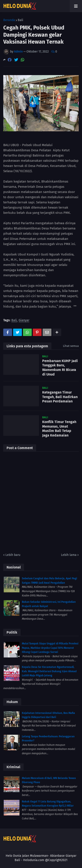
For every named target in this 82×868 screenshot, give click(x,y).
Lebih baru (13, 555)
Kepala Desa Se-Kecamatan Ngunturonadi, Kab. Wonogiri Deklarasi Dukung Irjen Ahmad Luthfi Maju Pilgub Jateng (49, 671)
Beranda (9, 20)
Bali (20, 20)
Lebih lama (69, 555)
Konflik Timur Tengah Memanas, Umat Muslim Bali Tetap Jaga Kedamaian (59, 429)
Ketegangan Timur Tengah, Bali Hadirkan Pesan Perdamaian (60, 397)
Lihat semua (71, 346)
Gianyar (24, 320)
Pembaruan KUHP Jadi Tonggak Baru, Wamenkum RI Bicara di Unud (60, 368)
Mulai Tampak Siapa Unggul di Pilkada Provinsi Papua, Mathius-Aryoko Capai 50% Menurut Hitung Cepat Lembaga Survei (50, 648)
